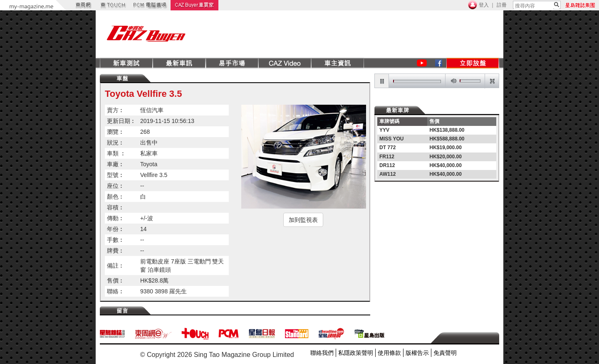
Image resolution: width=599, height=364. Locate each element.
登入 (484, 5)
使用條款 (389, 353)
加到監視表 (303, 220)
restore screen (492, 81)
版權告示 (417, 353)
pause (382, 81)
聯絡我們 (322, 353)
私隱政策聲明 (356, 353)
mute (452, 81)
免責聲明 (445, 353)
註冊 (502, 5)
